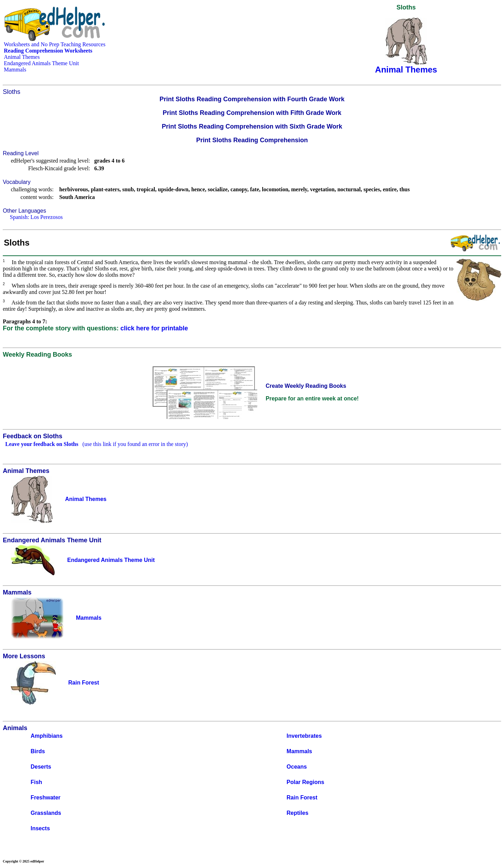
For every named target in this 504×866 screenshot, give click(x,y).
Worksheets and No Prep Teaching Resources (55, 44)
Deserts (41, 767)
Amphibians (47, 736)
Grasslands (46, 813)
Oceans (297, 767)
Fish (36, 782)
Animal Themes (22, 57)
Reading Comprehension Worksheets (48, 51)
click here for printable (154, 328)
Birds (38, 751)
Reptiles (297, 813)
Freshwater (45, 798)
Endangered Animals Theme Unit (41, 63)
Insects (40, 828)
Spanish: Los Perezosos (36, 217)
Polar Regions (306, 782)
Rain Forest (302, 798)
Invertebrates (304, 736)
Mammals (15, 70)
